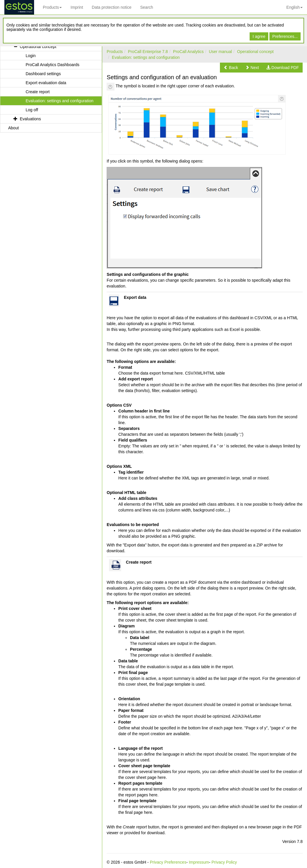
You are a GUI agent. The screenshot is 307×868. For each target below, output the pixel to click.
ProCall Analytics (188, 52)
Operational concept (255, 52)
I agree (259, 36)
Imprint (77, 7)
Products (52, 7)
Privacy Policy (224, 862)
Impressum (199, 862)
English (294, 7)
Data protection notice (112, 7)
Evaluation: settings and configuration (146, 57)
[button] (231, 68)
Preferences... (285, 36)
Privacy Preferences (168, 862)
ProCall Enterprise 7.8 (148, 52)
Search (147, 7)
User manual (220, 52)
